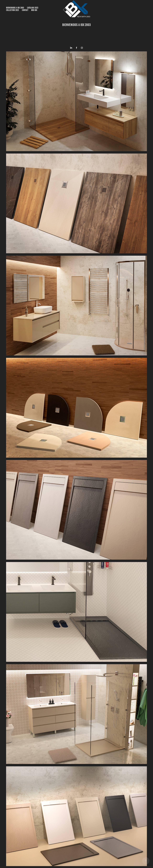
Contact (25, 10)
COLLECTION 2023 (12, 10)
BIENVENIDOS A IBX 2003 (15, 8)
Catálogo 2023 (33, 8)
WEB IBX (34, 10)
